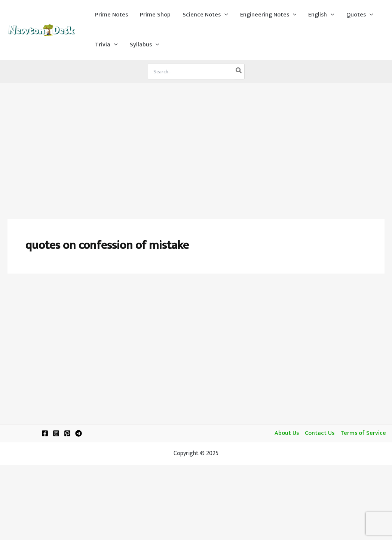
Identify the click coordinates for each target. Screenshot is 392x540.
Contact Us (320, 433)
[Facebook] (45, 433)
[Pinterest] (67, 433)
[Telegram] (79, 433)
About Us (287, 433)
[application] (224, 15)
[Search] (239, 71)
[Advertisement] (196, 139)
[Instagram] (56, 433)
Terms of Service (363, 433)
